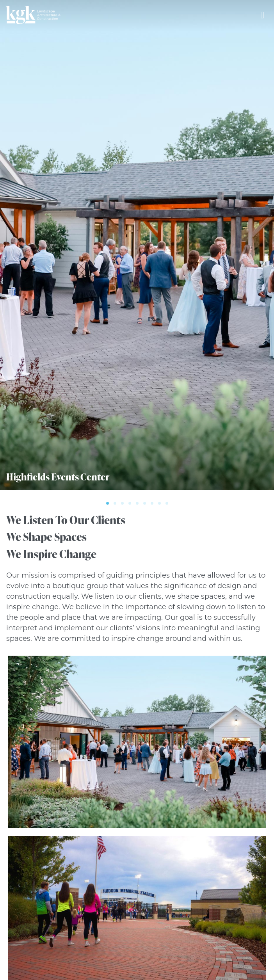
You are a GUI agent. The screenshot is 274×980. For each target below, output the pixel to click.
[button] (108, 503)
